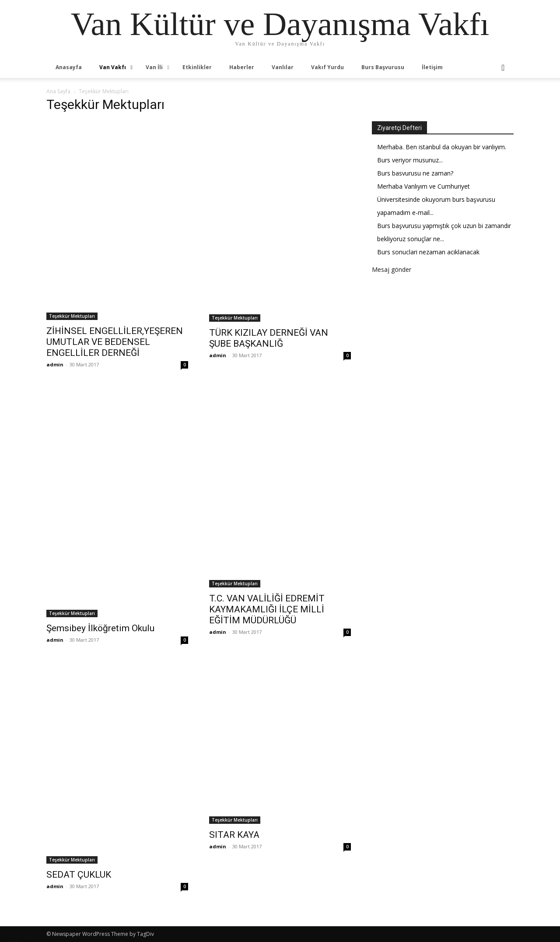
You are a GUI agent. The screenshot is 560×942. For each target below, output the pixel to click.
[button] (503, 68)
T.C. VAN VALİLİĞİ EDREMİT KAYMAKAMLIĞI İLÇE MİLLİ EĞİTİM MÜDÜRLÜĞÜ (267, 609)
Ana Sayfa (58, 91)
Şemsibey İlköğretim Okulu (100, 628)
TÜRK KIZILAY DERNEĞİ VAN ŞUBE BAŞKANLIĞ (269, 338)
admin (55, 364)
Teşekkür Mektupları (72, 316)
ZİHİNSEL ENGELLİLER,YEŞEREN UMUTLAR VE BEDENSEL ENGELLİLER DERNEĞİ (115, 342)
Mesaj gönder (392, 269)
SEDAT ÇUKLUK (79, 875)
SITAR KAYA (234, 835)
